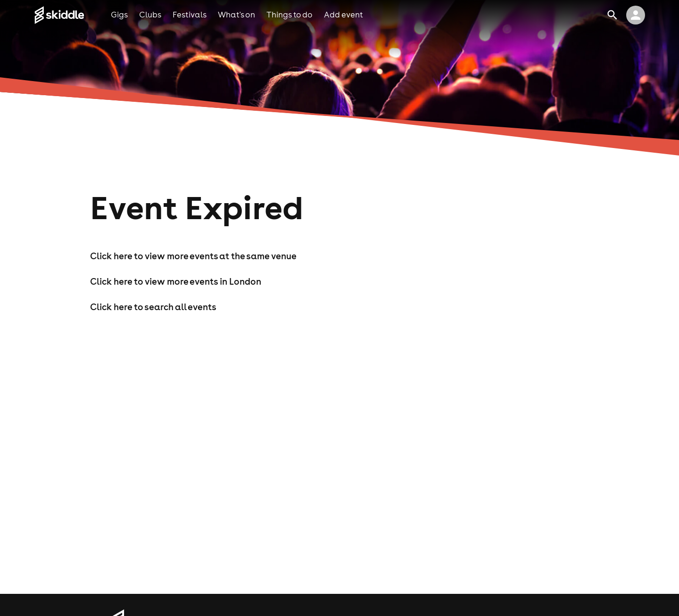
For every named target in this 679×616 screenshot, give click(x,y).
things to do (290, 15)
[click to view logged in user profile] (636, 15)
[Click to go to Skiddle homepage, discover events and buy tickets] (72, 15)
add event (344, 15)
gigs (119, 15)
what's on (236, 15)
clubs (150, 15)
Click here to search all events (153, 307)
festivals (190, 15)
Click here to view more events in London (176, 281)
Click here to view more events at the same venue (193, 256)
